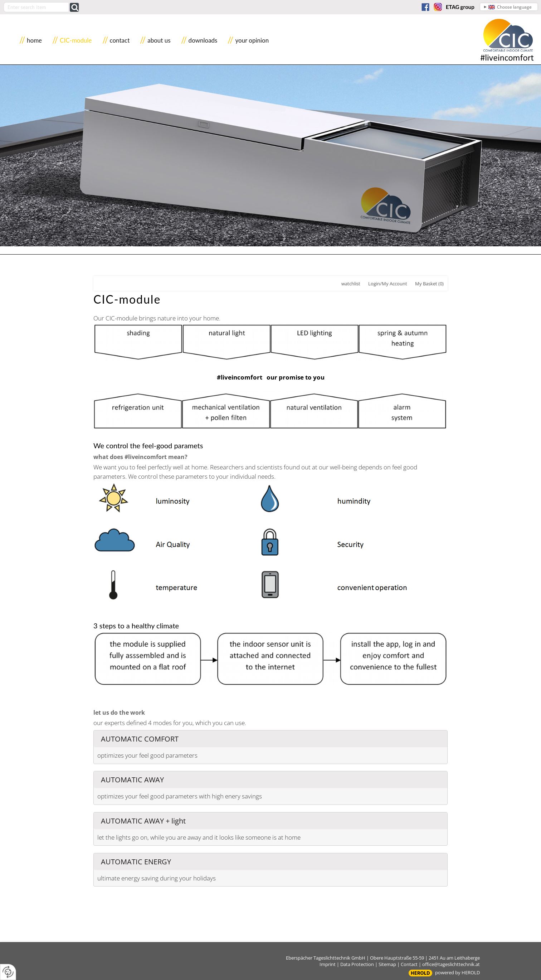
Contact (409, 964)
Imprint (328, 964)
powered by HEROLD (457, 972)
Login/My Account (388, 284)
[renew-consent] (8, 972)
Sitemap (387, 964)
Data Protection (357, 964)
